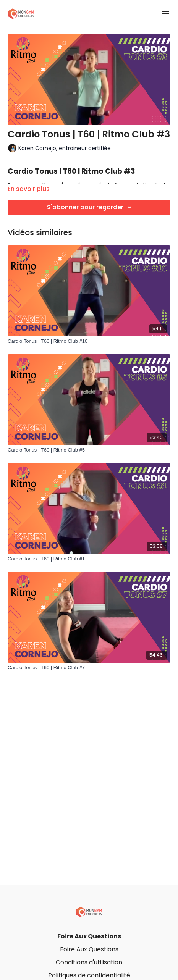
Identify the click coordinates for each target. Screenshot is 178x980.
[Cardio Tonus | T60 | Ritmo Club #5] (89, 450)
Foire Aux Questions (89, 936)
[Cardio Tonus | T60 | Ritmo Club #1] (89, 559)
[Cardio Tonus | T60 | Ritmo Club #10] (89, 341)
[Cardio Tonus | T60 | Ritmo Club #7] (89, 668)
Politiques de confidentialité (89, 975)
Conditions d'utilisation (89, 962)
